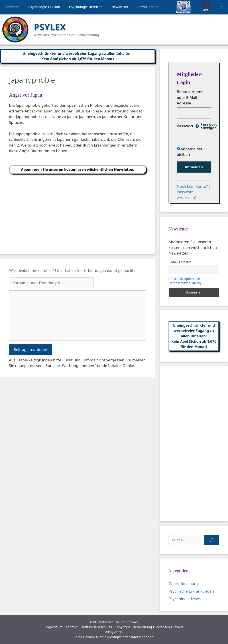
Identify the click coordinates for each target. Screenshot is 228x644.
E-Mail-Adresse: (180, 262)
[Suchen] (212, 540)
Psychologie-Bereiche (86, 7)
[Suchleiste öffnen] (221, 7)
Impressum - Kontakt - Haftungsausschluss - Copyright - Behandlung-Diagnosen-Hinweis (114, 627)
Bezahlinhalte (148, 7)
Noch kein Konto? (192, 186)
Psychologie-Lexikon (44, 7)
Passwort (185, 126)
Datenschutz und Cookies (119, 622)
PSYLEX (50, 27)
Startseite (12, 7)
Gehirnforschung (184, 584)
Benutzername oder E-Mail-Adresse (190, 97)
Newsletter (120, 7)
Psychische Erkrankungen (191, 591)
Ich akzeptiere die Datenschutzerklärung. (185, 281)
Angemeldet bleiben (190, 152)
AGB (93, 622)
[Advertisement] (78, 212)
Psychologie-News (185, 599)
